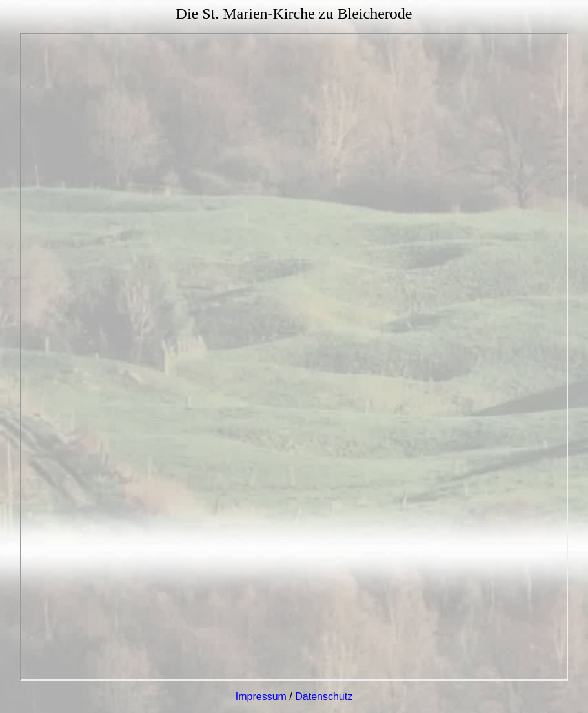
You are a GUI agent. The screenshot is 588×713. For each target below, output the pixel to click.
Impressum (261, 697)
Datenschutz (324, 697)
